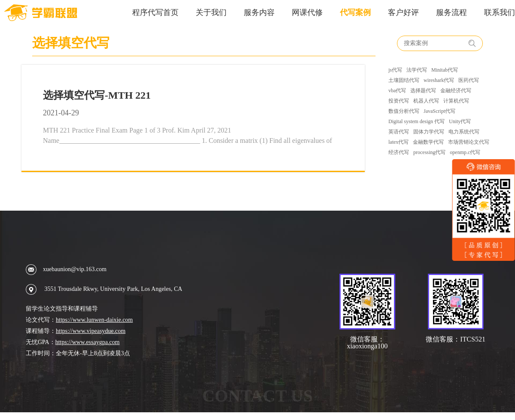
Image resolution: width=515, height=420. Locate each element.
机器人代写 (426, 101)
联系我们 (500, 12)
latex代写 (398, 142)
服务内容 (259, 12)
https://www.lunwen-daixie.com (94, 320)
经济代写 (399, 152)
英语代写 (399, 132)
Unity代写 (460, 121)
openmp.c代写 (465, 152)
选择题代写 (423, 91)
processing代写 (429, 152)
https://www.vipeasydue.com (91, 331)
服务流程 (451, 12)
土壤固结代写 (404, 80)
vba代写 (397, 91)
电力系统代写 (464, 132)
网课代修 (307, 12)
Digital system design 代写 (417, 121)
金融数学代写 (428, 142)
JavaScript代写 (439, 111)
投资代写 (399, 101)
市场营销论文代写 (469, 142)
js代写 (395, 70)
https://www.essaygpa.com (88, 342)
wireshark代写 (439, 80)
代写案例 (355, 12)
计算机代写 (456, 101)
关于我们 (211, 12)
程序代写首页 (155, 12)
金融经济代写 (456, 91)
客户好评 (403, 12)
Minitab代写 (445, 70)
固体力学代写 (429, 132)
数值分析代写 (404, 111)
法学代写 (417, 70)
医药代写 (469, 80)
